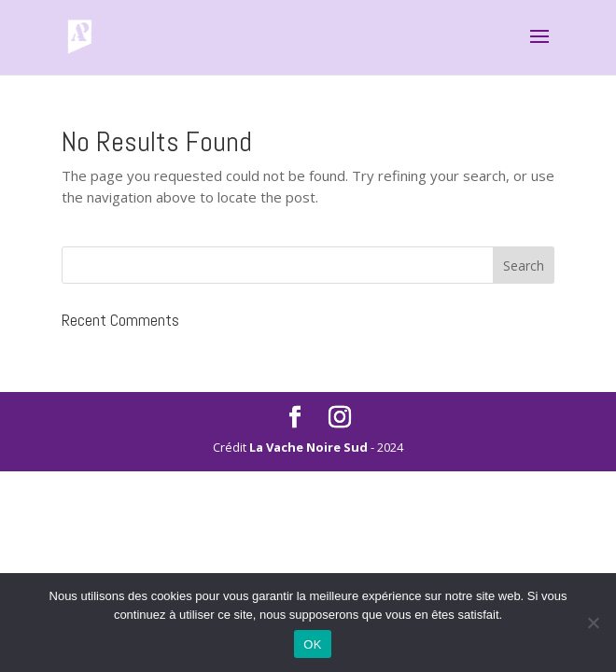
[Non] (593, 623)
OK (312, 644)
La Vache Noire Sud (308, 447)
